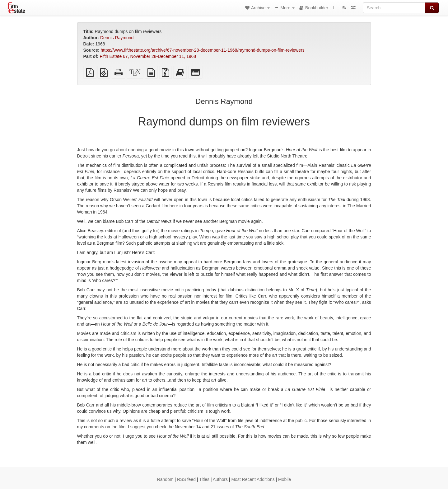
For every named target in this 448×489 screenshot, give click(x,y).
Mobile (285, 479)
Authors (220, 479)
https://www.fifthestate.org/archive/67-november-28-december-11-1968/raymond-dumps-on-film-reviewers (203, 50)
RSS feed (186, 479)
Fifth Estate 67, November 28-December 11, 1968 (148, 56)
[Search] (394, 8)
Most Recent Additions (253, 479)
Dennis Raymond (117, 38)
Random (165, 479)
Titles (204, 479)
